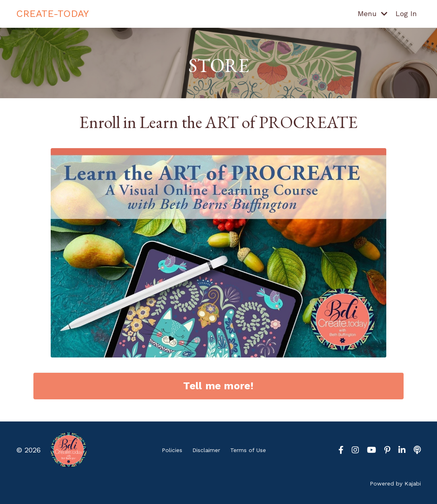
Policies (172, 450)
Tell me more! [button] (218, 386)
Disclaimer (206, 450)
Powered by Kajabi (395, 483)
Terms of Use (248, 450)
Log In (406, 13)
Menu (373, 13)
